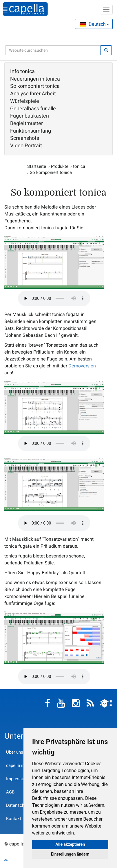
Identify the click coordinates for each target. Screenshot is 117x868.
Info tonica (22, 72)
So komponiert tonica (35, 86)
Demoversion (82, 366)
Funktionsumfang (31, 131)
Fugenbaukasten (30, 116)
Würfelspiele (25, 101)
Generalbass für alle (33, 109)
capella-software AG (25, 9)
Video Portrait (26, 146)
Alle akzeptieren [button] (70, 844)
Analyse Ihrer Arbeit (33, 94)
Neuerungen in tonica (35, 79)
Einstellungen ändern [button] (70, 854)
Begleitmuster (26, 124)
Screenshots (25, 138)
